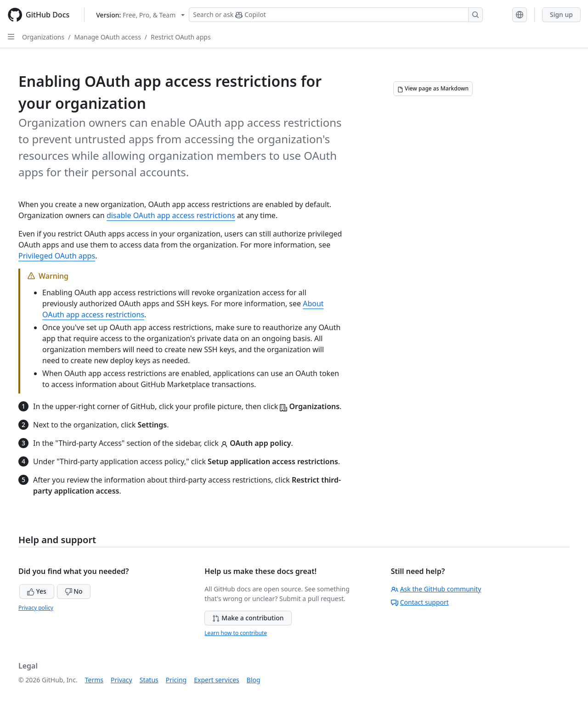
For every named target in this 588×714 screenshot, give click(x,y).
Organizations (43, 37)
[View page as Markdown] (433, 89)
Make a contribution (248, 618)
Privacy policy (36, 608)
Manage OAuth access (107, 37)
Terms (94, 680)
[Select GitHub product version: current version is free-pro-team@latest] (140, 15)
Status (149, 680)
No (74, 591)
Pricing (176, 680)
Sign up (561, 14)
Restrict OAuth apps (181, 37)
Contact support (420, 602)
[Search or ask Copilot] (336, 15)
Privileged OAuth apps (57, 256)
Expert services (217, 680)
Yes (37, 591)
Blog (254, 680)
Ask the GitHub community (436, 589)
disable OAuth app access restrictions (171, 215)
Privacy (122, 680)
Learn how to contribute (236, 633)
